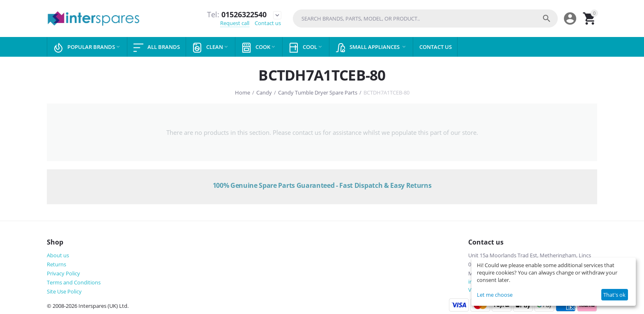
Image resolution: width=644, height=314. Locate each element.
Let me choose (495, 295)
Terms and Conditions (74, 282)
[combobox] (425, 18)
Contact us (268, 23)
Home (243, 92)
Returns (56, 264)
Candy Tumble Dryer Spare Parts (318, 92)
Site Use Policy (64, 291)
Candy (264, 92)
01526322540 (237, 15)
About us (58, 255)
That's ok (614, 295)
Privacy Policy (63, 273)
